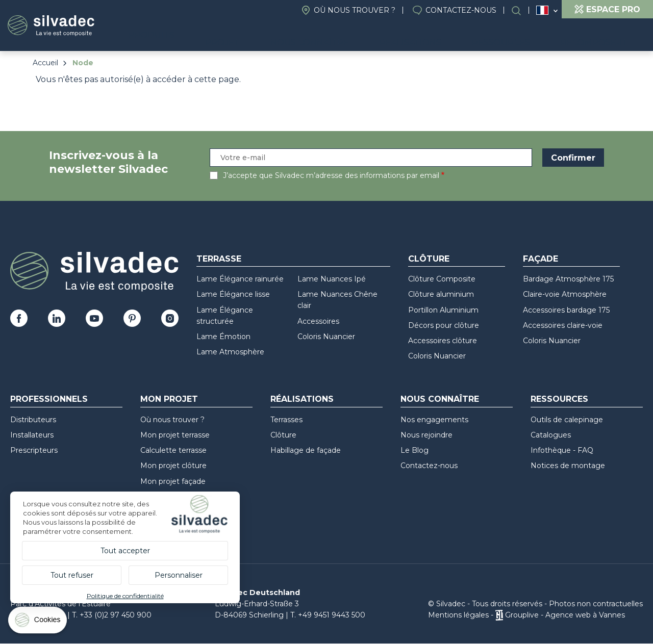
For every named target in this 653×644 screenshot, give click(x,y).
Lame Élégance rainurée (240, 279)
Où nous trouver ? (355, 10)
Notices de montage (568, 466)
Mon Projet (169, 399)
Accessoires (318, 321)
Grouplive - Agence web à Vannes (565, 615)
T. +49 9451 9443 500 (328, 615)
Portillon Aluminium (443, 310)
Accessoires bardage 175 (566, 310)
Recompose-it (603, 36)
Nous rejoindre (426, 435)
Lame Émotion (223, 337)
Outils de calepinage (567, 420)
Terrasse (219, 259)
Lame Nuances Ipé (332, 279)
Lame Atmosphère (230, 352)
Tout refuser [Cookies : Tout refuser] (72, 575)
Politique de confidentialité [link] (125, 596)
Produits (244, 36)
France (542, 10)
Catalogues (551, 435)
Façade (541, 259)
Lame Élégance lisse (233, 294)
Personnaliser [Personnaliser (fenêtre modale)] (179, 575)
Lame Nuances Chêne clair (337, 300)
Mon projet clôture (173, 466)
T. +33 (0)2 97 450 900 (112, 615)
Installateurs (32, 435)
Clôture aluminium (441, 294)
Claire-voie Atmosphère (565, 294)
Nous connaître (373, 36)
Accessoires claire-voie (563, 325)
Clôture (429, 259)
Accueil (45, 63)
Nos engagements (434, 420)
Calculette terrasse (173, 450)
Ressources (529, 36)
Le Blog (415, 450)
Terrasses (286, 420)
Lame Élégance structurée (225, 316)
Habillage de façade (306, 450)
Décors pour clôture (444, 325)
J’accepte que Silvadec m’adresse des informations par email (331, 175)
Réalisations (456, 36)
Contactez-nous (461, 10)
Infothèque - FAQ (562, 450)
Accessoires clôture (443, 341)
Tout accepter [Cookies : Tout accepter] (125, 551)
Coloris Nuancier (326, 337)
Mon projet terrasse (175, 435)
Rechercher (521, 10)
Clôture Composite (442, 279)
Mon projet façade (173, 481)
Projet (304, 36)
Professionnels (49, 399)
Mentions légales (458, 615)
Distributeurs (33, 420)
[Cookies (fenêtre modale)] (38, 622)
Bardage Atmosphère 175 (568, 279)
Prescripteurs (34, 450)
